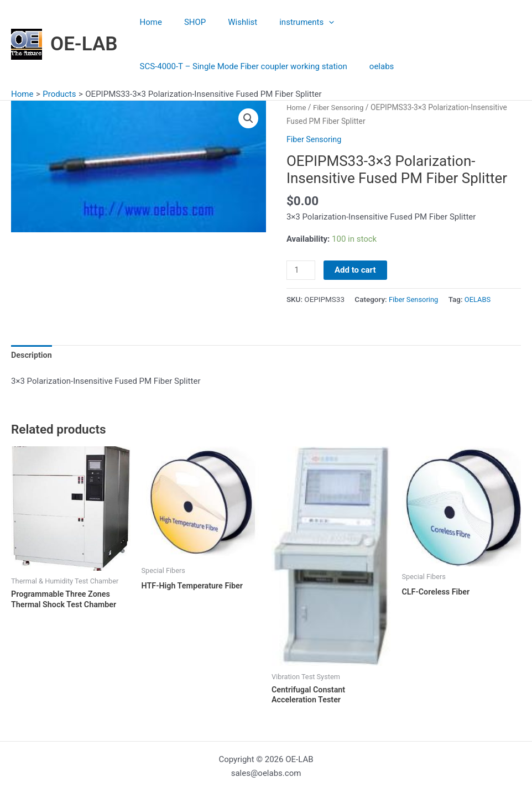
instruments (287, 22)
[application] (309, 22)
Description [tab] (32, 356)
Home (148, 22)
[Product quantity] (301, 270)
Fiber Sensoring (341, 107)
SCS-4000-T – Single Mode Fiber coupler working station (241, 66)
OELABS (481, 299)
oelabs (373, 66)
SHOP (187, 22)
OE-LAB (84, 44)
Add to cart (356, 270)
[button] (248, 119)
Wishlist (229, 22)
